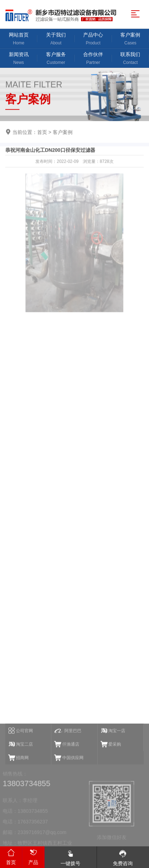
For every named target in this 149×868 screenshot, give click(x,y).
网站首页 (19, 39)
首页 (42, 132)
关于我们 (56, 39)
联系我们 (130, 59)
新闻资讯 (19, 59)
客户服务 (56, 59)
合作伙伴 (93, 59)
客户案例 (130, 39)
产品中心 (93, 39)
